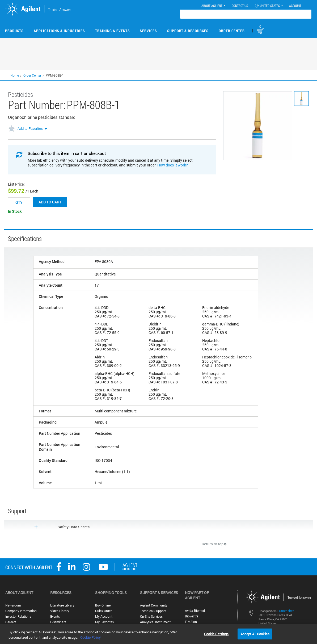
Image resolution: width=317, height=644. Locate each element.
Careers (11, 622)
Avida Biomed (195, 611)
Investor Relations (18, 616)
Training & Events (113, 31)
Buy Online (103, 605)
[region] (158, 634)
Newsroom (13, 605)
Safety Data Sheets (74, 527)
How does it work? (173, 165)
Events (55, 616)
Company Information (21, 611)
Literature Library (62, 605)
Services (148, 31)
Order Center (232, 31)
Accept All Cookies (255, 634)
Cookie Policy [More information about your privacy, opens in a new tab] (90, 637)
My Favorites (104, 622)
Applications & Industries (59, 31)
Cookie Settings (216, 634)
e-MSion (191, 622)
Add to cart (50, 202)
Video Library (60, 611)
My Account (104, 616)
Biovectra (192, 616)
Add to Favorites (30, 129)
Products (14, 31)
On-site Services (151, 616)
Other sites (287, 611)
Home (15, 75)
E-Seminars (58, 622)
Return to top (214, 544)
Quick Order (103, 611)
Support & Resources (188, 31)
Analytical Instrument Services (155, 624)
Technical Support (153, 611)
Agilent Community (154, 605)
